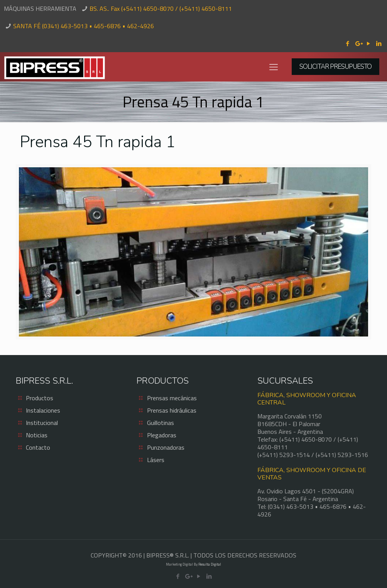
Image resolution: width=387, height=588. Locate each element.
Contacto (38, 447)
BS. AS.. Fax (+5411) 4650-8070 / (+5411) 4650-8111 (161, 8)
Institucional (42, 423)
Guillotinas (161, 423)
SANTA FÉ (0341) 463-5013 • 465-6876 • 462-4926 (84, 26)
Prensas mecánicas (172, 398)
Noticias (37, 435)
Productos (40, 398)
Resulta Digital (210, 564)
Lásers (156, 460)
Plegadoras (162, 435)
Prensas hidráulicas (172, 410)
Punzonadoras (166, 447)
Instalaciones (43, 410)
